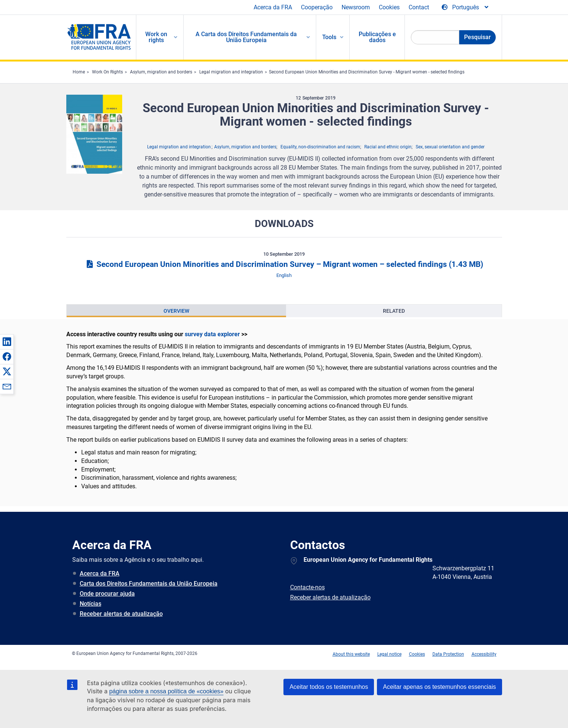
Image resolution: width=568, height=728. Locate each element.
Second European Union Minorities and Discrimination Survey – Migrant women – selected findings (284, 264)
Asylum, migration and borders (161, 72)
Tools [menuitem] (329, 37)
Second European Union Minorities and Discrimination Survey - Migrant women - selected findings (367, 72)
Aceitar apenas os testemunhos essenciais (439, 687)
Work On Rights (107, 72)
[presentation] (176, 311)
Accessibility (484, 654)
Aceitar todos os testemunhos (329, 687)
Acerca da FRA (273, 7)
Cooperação (317, 7)
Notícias (91, 604)
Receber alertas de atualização (121, 614)
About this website (351, 654)
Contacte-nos (307, 587)
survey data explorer (212, 334)
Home (79, 72)
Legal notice (389, 654)
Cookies (389, 7)
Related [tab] (394, 311)
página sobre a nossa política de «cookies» (166, 691)
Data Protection (448, 654)
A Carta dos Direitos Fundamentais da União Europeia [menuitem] (246, 37)
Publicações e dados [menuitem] (377, 37)
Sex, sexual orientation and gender (450, 147)
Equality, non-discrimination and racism (320, 147)
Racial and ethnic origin (388, 147)
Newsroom (356, 7)
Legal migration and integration (231, 72)
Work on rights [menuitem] (156, 37)
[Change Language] (466, 7)
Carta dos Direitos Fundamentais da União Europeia (149, 584)
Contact (419, 7)
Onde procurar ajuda (107, 594)
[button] (7, 341)
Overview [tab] (176, 311)
